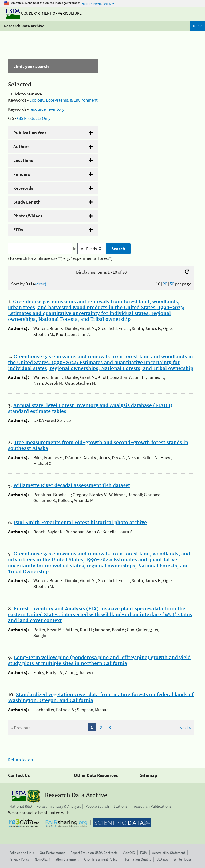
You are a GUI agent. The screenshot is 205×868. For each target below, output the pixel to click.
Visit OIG (129, 853)
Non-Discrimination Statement (57, 859)
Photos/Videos (28, 216)
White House (183, 859)
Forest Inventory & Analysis (59, 806)
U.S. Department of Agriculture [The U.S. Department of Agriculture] (44, 13)
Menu (197, 26)
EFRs (18, 230)
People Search (97, 806)
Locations (23, 160)
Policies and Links (22, 853)
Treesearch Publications (152, 806)
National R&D (21, 806)
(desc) (41, 284)
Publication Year (30, 133)
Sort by (29, 284)
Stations (120, 806)
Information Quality (137, 859)
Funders (22, 174)
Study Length (27, 202)
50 (172, 284)
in (90, 249)
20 (165, 284)
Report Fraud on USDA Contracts (94, 853)
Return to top (20, 760)
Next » (185, 728)
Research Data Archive (24, 26)
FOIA (143, 853)
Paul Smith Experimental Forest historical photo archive (80, 523)
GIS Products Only (34, 118)
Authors (21, 146)
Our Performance (52, 853)
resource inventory (47, 109)
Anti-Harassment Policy (100, 859)
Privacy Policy (19, 859)
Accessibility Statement (169, 853)
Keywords (23, 188)
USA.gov (162, 859)
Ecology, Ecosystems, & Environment (64, 100)
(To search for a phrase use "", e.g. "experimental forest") (60, 258)
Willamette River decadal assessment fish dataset (72, 486)
